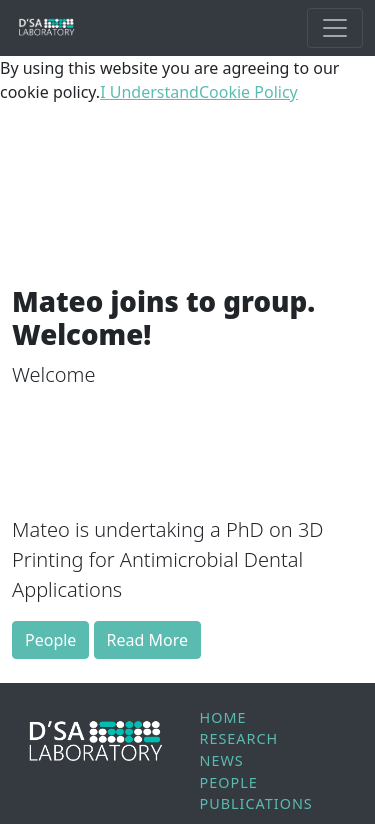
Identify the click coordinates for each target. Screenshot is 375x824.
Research (239, 738)
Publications (256, 803)
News (222, 760)
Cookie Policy (248, 92)
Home (223, 717)
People (50, 640)
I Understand (149, 92)
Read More (147, 640)
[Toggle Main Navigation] (335, 28)
